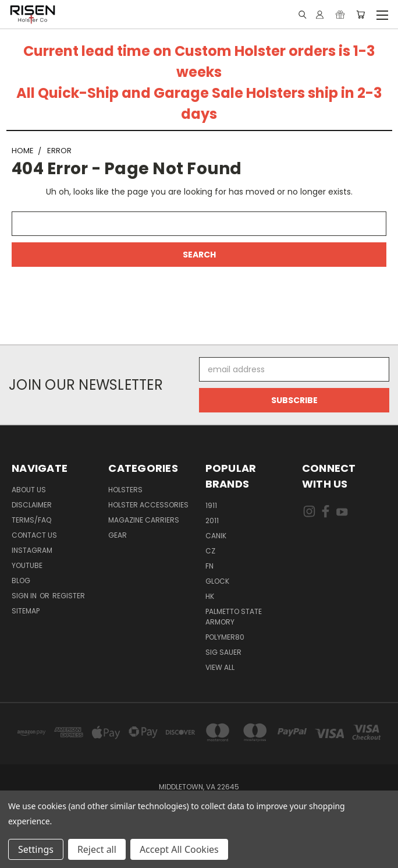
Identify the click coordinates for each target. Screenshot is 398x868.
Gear (118, 535)
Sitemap (26, 611)
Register (69, 596)
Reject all (97, 849)
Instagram (32, 550)
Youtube (27, 565)
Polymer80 (225, 637)
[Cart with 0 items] (360, 15)
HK (210, 596)
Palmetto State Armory (234, 617)
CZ (210, 551)
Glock (217, 581)
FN (209, 566)
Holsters (125, 490)
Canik (216, 536)
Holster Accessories (148, 505)
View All (220, 667)
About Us (29, 490)
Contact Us (34, 535)
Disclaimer (32, 505)
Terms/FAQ (31, 520)
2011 (212, 521)
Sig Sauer (223, 652)
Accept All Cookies (179, 849)
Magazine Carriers (144, 520)
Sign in (25, 596)
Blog (21, 581)
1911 (211, 505)
